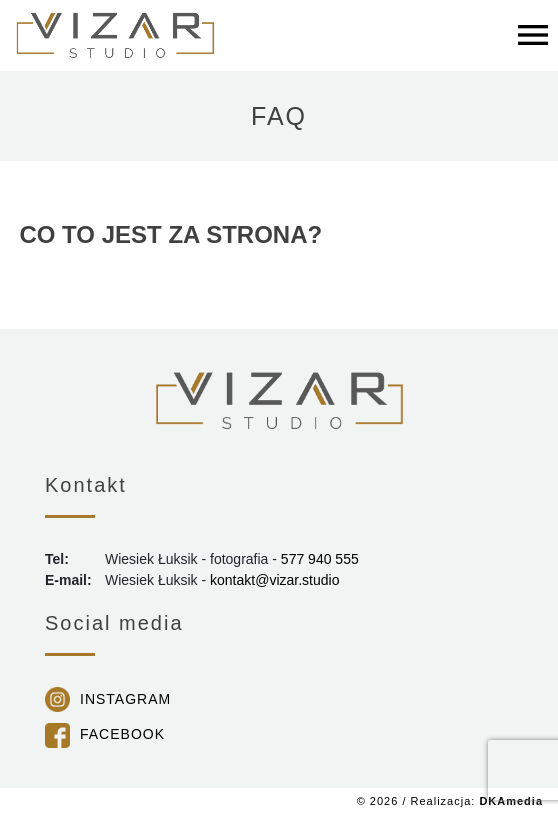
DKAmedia (511, 801)
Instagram (125, 699)
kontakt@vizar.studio (274, 580)
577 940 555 (320, 559)
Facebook (122, 734)
